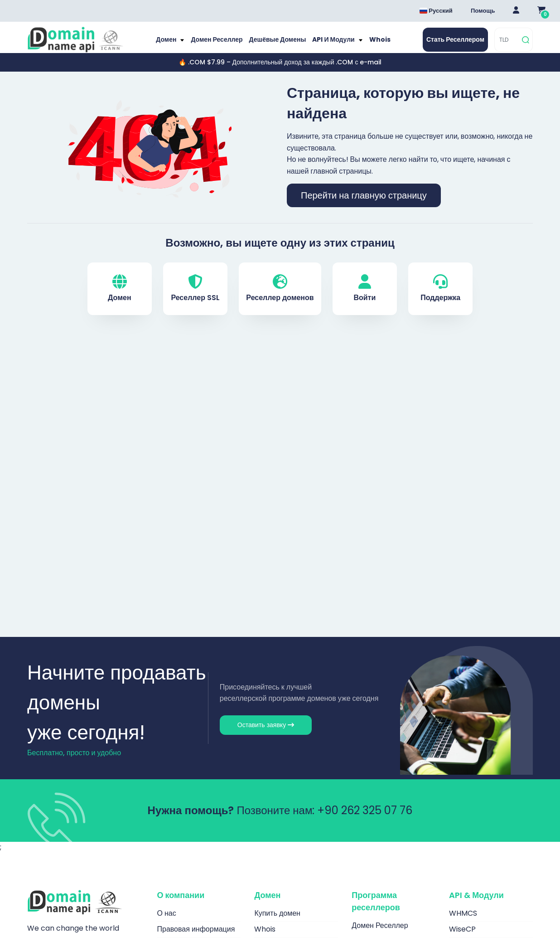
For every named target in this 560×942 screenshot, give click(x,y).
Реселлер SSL (195, 298)
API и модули (331, 44)
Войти (364, 298)
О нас (167, 922)
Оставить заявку (266, 734)
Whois (374, 44)
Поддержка (440, 298)
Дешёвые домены (278, 44)
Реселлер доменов (280, 298)
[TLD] (507, 44)
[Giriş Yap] (516, 11)
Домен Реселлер (221, 44)
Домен (173, 44)
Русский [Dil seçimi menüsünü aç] (436, 11)
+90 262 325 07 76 (365, 819)
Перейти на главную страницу (364, 204)
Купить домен (277, 922)
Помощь (483, 11)
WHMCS (463, 922)
